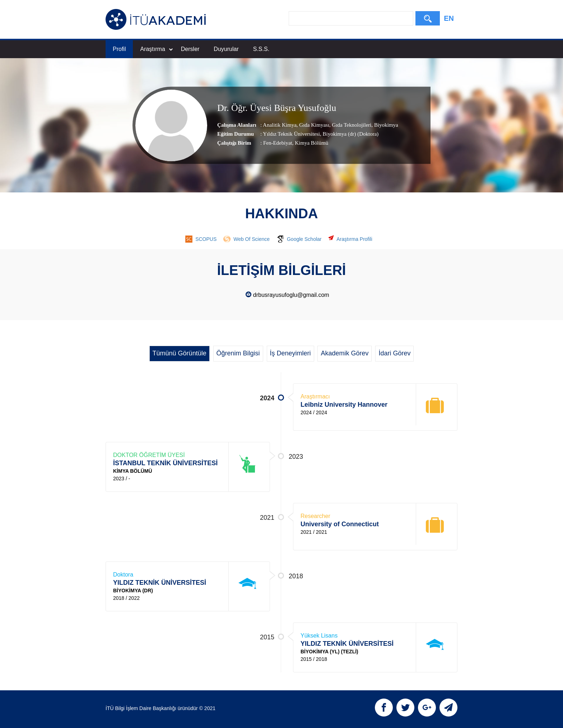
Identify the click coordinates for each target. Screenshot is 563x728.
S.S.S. (261, 49)
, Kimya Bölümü (310, 143)
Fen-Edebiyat (278, 143)
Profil (119, 49)
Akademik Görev (345, 353)
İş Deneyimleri (290, 353)
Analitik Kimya (280, 125)
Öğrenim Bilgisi (238, 353)
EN (449, 18)
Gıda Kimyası (314, 125)
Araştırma (156, 49)
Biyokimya (385, 125)
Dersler (190, 49)
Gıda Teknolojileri (351, 125)
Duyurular (226, 49)
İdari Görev (394, 353)
